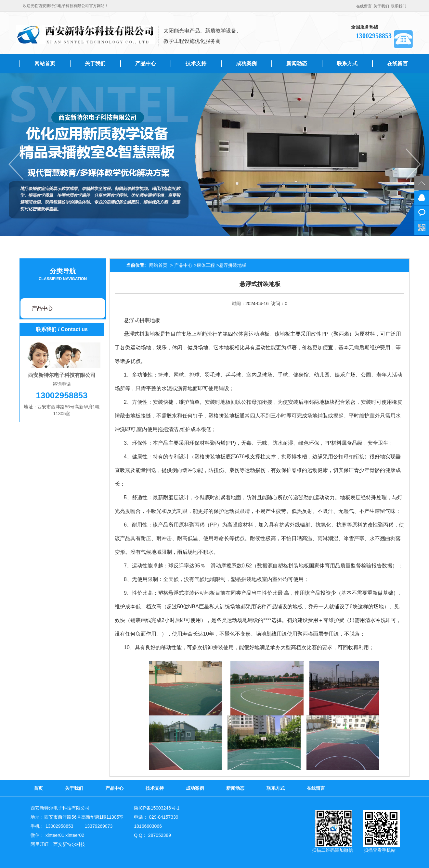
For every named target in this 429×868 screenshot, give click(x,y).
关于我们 (381, 6)
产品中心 (146, 63)
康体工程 (206, 265)
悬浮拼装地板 (233, 265)
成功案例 (246, 63)
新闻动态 (297, 63)
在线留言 (364, 6)
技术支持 (196, 63)
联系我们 (398, 6)
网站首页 (45, 63)
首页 (38, 788)
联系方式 (347, 63)
